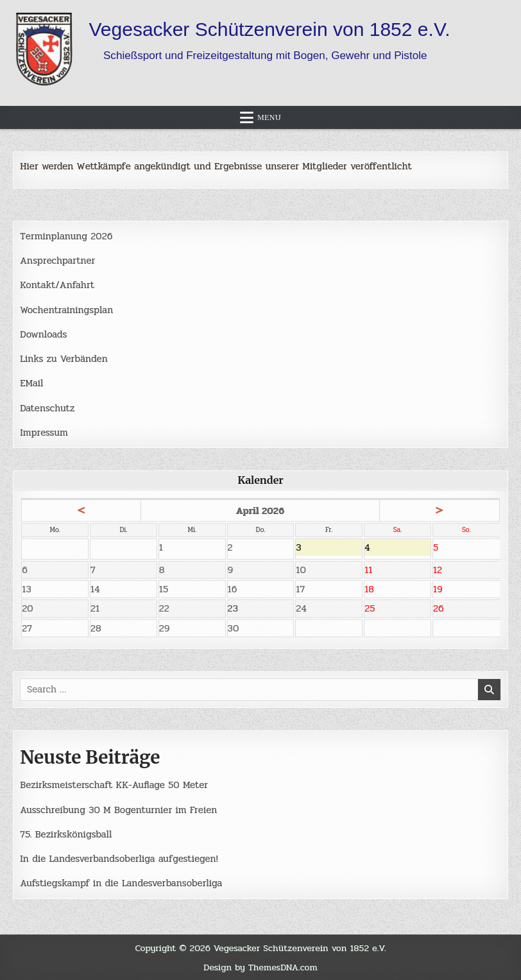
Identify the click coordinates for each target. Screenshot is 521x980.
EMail (31, 383)
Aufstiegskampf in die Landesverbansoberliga (121, 883)
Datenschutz (47, 408)
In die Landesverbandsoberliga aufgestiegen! (119, 859)
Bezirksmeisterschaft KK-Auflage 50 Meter (114, 785)
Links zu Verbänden (64, 359)
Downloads (43, 334)
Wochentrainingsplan (66, 310)
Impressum (44, 433)
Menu (269, 117)
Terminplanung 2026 (66, 236)
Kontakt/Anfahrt (57, 285)
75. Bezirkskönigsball (66, 834)
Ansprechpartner (57, 261)
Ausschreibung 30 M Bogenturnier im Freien (118, 810)
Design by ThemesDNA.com (260, 967)
